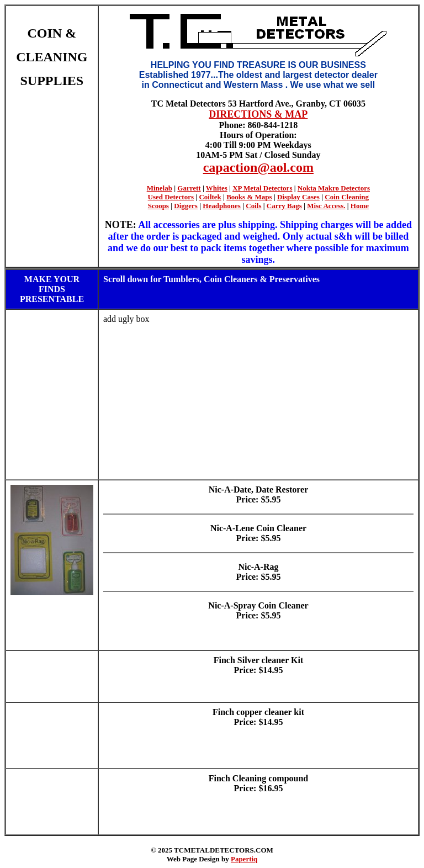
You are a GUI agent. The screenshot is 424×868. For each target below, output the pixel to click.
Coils (253, 206)
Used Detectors (171, 197)
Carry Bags (284, 206)
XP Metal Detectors (262, 188)
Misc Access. (326, 206)
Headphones (222, 206)
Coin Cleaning (347, 197)
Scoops (158, 206)
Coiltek (210, 197)
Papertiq (244, 859)
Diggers (186, 206)
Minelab (160, 188)
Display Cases (298, 197)
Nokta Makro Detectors (334, 188)
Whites (217, 188)
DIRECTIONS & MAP (258, 114)
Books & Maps (249, 197)
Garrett (189, 188)
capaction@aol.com (258, 167)
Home (360, 206)
